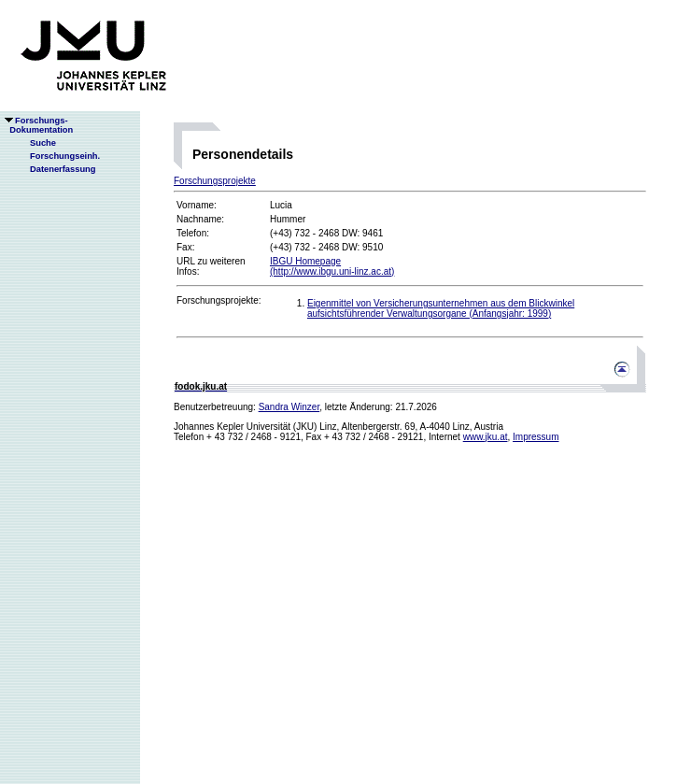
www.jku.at (486, 437)
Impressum (536, 437)
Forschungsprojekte (215, 181)
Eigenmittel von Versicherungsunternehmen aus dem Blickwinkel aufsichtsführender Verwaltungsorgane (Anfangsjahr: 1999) (441, 308)
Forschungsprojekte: (219, 300)
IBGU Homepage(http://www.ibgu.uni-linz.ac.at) (332, 266)
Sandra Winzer (289, 407)
